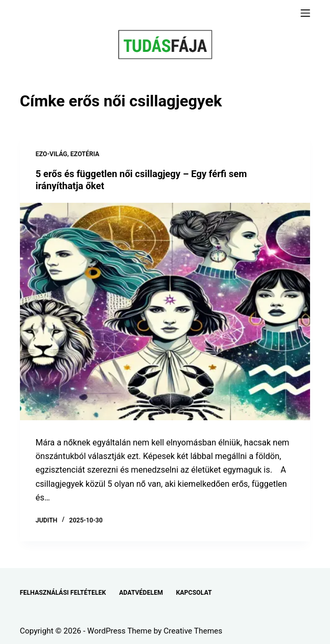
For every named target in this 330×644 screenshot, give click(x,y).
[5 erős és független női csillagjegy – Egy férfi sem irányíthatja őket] (165, 312)
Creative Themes (193, 631)
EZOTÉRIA (85, 154)
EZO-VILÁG (52, 154)
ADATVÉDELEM (141, 593)
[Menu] (305, 13)
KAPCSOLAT (194, 593)
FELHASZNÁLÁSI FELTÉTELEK (63, 593)
